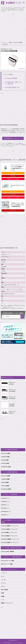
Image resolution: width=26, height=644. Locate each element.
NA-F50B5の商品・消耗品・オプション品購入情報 (14, 83)
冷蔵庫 (3, 593)
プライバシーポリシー (13, 640)
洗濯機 (10, 43)
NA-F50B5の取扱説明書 (11, 78)
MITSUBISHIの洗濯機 (6, 489)
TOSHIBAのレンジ (5, 501)
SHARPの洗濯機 (5, 482)
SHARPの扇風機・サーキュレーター (9, 532)
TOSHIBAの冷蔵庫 (5, 457)
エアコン (3, 586)
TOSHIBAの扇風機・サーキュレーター (10, 529)
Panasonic (23, 69)
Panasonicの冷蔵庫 (6, 453)
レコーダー (4, 580)
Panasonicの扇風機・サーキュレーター (10, 526)
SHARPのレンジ (5, 505)
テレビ (3, 576)
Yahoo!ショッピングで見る (13, 179)
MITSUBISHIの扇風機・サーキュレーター (10, 539)
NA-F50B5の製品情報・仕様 (12, 87)
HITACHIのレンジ (5, 508)
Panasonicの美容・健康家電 (7, 552)
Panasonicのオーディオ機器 (7, 561)
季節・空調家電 (5, 590)
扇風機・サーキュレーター (7, 603)
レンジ (3, 600)
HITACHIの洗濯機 (5, 486)
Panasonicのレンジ (6, 498)
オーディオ (4, 583)
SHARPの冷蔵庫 (5, 460)
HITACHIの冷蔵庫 (5, 463)
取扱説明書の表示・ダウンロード (12, 138)
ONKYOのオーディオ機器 (7, 564)
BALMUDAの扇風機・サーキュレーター (10, 542)
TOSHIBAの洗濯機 (5, 479)
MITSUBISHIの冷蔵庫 (6, 467)
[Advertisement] (13, 28)
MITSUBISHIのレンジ (6, 512)
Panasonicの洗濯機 (18, 43)
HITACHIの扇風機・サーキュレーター (9, 536)
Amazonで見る (13, 173)
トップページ (4, 43)
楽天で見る (13, 176)
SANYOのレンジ (5, 515)
